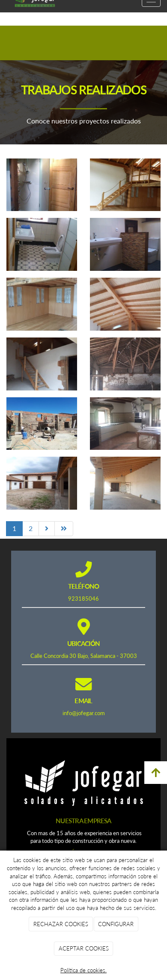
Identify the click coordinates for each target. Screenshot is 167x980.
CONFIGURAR (116, 924)
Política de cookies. (83, 970)
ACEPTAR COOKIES (84, 948)
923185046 (83, 599)
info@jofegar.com (84, 713)
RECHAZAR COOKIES (61, 924)
